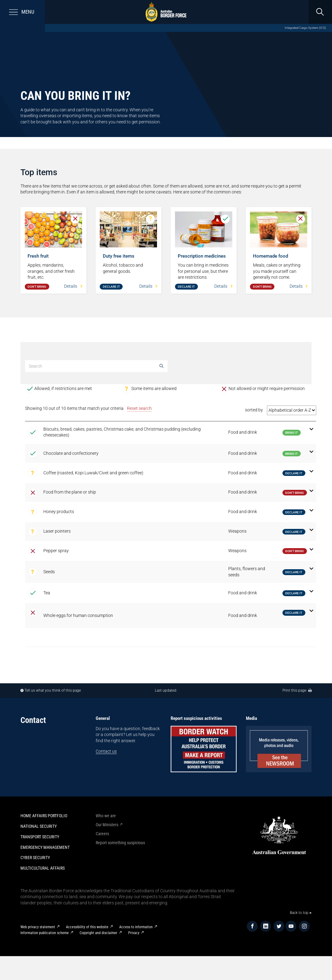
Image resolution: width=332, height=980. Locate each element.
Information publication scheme (45, 933)
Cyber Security (35, 858)
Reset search (139, 408)
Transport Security (40, 837)
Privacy (134, 933)
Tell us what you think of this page (53, 690)
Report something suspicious (120, 843)
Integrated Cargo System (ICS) (305, 28)
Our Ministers (107, 825)
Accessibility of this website (87, 927)
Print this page (297, 690)
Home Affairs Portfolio (44, 816)
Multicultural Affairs (43, 868)
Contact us (106, 751)
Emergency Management (45, 847)
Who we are (106, 816)
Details (73, 286)
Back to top (301, 913)
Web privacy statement (38, 927)
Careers (102, 834)
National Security (39, 826)
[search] (320, 12)
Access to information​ (136, 927)
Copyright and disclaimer (98, 933)
